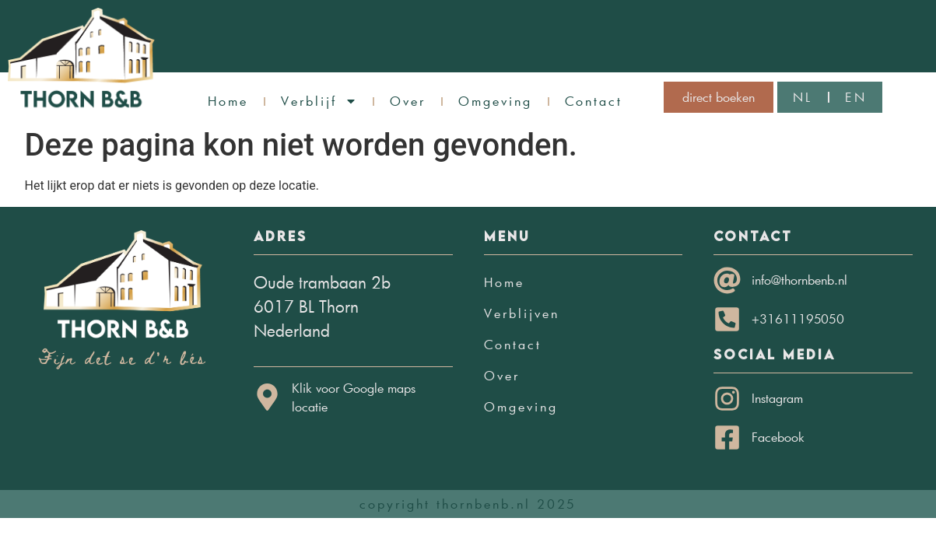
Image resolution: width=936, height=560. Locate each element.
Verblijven (522, 313)
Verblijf (319, 101)
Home (228, 101)
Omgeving (495, 101)
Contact (594, 101)
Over (408, 101)
